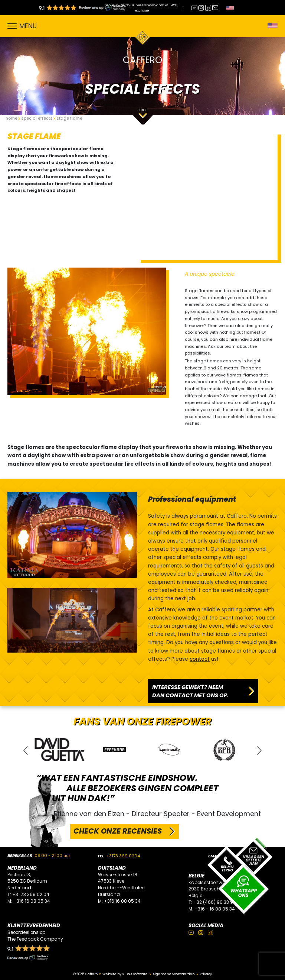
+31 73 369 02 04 (31, 895)
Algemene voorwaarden (174, 974)
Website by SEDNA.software (125, 974)
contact (200, 659)
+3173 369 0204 (123, 856)
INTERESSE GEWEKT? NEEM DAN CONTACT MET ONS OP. (190, 691)
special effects (37, 118)
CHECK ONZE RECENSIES (118, 831)
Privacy (206, 974)
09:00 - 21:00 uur (52, 856)
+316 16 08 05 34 (32, 901)
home (12, 118)
